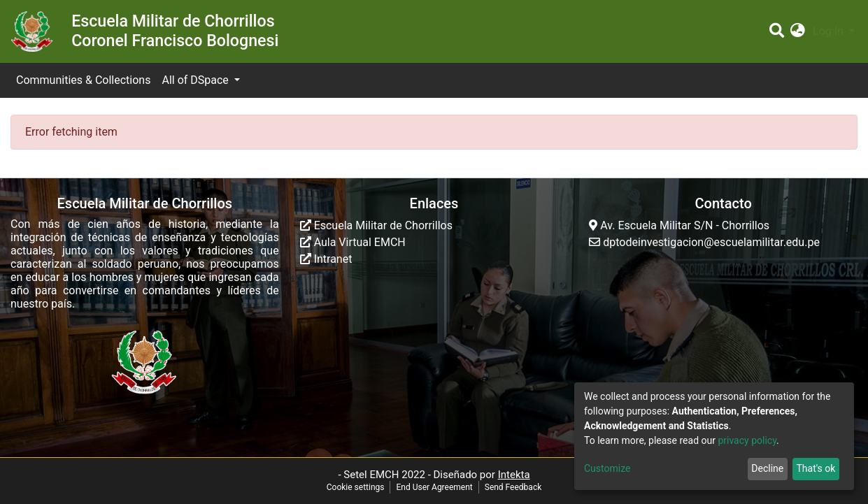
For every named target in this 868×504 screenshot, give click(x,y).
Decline (767, 468)
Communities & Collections (83, 80)
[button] (798, 31)
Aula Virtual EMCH (353, 242)
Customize (607, 468)
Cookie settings (356, 487)
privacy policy (747, 440)
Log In (830, 31)
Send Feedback (513, 487)
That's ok (816, 468)
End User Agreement (434, 487)
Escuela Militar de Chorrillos (376, 225)
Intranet (326, 259)
